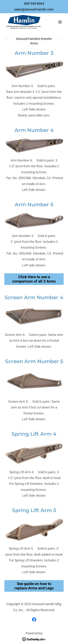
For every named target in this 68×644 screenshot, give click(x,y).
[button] (60, 22)
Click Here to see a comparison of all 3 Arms (34, 279)
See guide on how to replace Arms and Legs (34, 586)
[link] (24, 22)
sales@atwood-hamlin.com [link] (34, 9)
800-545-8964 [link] (34, 4)
